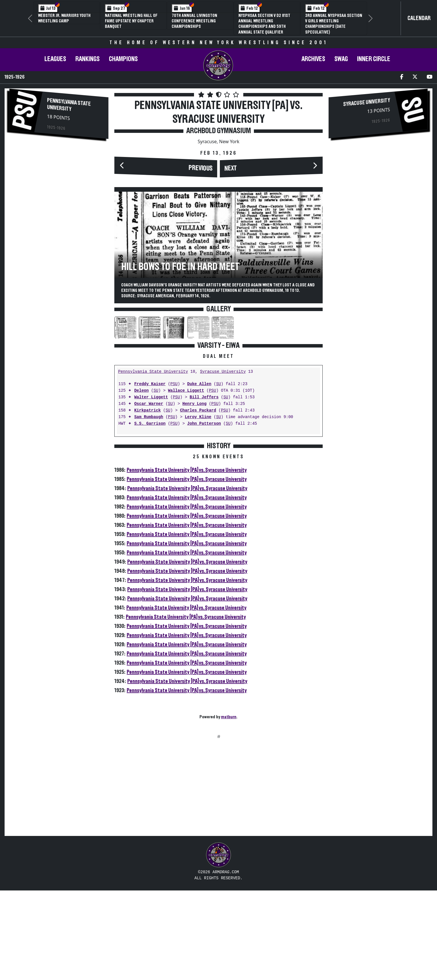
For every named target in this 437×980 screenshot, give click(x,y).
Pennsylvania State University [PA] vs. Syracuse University (187, 560)
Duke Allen (199, 474)
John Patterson (204, 513)
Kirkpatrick (147, 500)
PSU (174, 474)
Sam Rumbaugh (149, 507)
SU (218, 474)
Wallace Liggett (186, 480)
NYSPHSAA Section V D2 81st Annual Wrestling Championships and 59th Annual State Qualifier (264, 24)
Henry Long (195, 493)
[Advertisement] (59, 193)
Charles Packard (198, 500)
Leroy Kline (198, 507)
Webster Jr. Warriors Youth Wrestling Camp (64, 18)
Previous (201, 168)
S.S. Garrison (150, 513)
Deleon (141, 480)
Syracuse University (223, 461)
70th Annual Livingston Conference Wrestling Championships (194, 21)
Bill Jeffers (204, 487)
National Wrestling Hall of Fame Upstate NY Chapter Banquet (131, 21)
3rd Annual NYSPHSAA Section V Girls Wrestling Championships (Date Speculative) (334, 24)
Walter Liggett (151, 487)
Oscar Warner (149, 493)
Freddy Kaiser (150, 474)
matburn (229, 806)
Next (231, 168)
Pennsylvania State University (69, 105)
